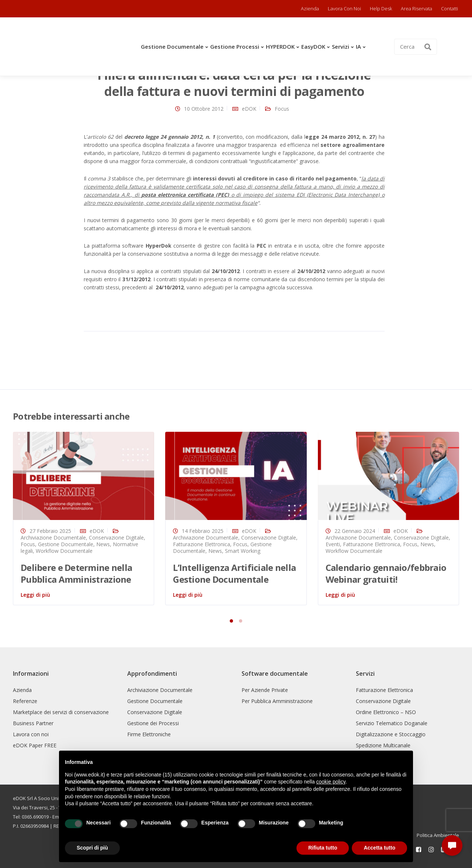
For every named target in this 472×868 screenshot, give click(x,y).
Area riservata (417, 8)
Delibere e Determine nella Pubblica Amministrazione (76, 573)
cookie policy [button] (331, 782)
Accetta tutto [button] (379, 848)
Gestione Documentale (172, 46)
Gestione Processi (235, 46)
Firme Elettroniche (149, 734)
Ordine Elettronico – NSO (386, 712)
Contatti (450, 8)
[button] (452, 845)
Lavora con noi (344, 8)
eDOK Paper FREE (35, 745)
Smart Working (243, 551)
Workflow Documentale (64, 551)
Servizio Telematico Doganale (392, 723)
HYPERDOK (280, 46)
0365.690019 (35, 817)
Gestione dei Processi (153, 723)
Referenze (25, 701)
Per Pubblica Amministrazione (277, 701)
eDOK (249, 109)
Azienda (310, 8)
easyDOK (313, 46)
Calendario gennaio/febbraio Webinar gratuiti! (386, 573)
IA (358, 46)
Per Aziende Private (265, 690)
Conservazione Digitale (116, 538)
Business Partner (33, 723)
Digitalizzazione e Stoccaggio (391, 734)
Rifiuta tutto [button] (323, 848)
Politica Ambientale (438, 835)
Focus (282, 109)
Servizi (341, 46)
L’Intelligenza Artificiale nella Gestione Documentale (234, 573)
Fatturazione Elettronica (202, 544)
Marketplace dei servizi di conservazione (61, 712)
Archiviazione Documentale (53, 538)
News (103, 544)
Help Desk (381, 8)
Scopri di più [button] (92, 848)
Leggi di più (35, 595)
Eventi (333, 544)
